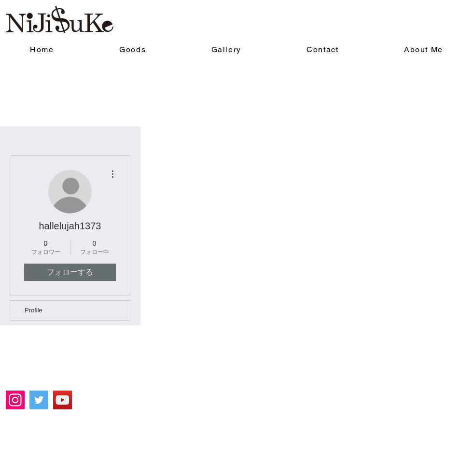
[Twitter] (39, 400)
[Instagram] (15, 400)
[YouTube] (63, 400)
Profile (34, 310)
